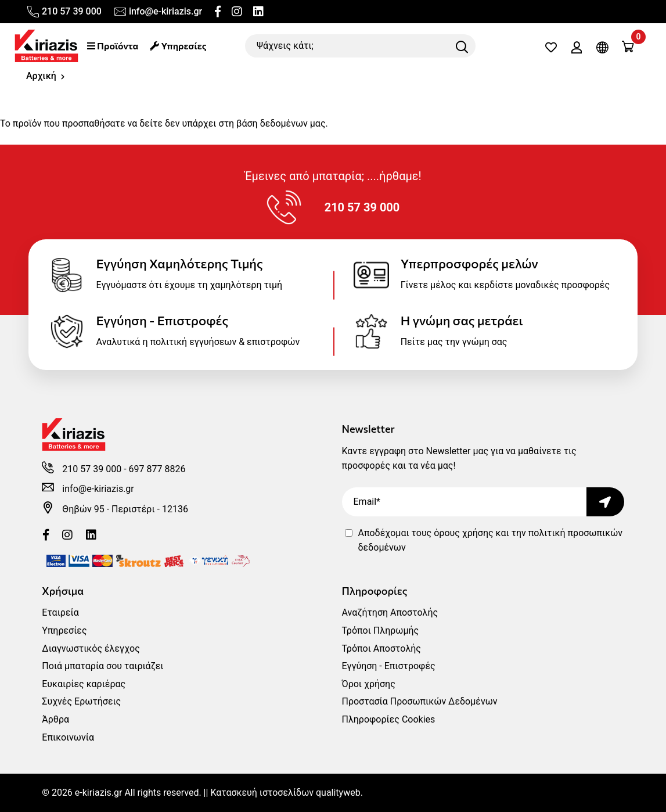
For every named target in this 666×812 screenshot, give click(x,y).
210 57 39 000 (64, 12)
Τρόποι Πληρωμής (381, 630)
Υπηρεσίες (178, 46)
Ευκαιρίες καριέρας (84, 684)
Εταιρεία (60, 612)
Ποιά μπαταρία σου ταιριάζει (102, 666)
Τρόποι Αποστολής (381, 648)
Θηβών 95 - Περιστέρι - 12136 (125, 509)
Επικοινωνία (68, 737)
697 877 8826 (157, 469)
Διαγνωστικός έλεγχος (91, 648)
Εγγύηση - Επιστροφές (389, 666)
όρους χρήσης (463, 533)
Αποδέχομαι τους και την (491, 540)
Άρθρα (55, 719)
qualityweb (338, 793)
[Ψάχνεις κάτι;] (360, 46)
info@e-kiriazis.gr (158, 12)
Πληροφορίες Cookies (389, 719)
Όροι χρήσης (369, 684)
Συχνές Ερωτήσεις (81, 701)
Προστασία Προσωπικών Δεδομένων (420, 701)
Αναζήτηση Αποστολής (390, 612)
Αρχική (41, 76)
